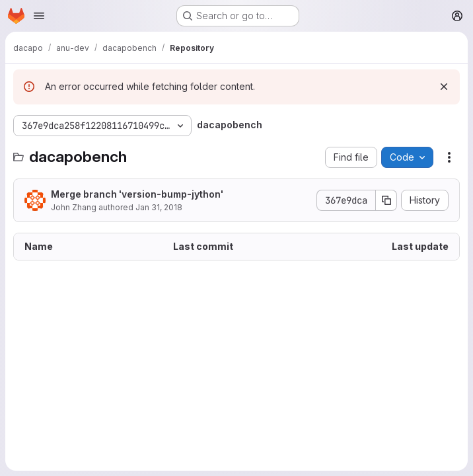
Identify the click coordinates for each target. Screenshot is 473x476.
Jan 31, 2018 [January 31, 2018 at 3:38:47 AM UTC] (159, 207)
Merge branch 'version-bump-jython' (137, 194)
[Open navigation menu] (39, 16)
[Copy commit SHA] (386, 200)
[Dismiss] (444, 87)
